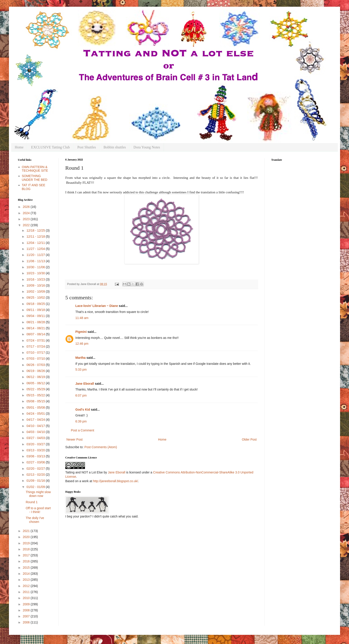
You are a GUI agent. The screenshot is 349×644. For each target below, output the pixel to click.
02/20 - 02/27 (36, 469)
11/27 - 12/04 (36, 249)
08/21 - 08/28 (36, 322)
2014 (27, 574)
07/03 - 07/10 (36, 359)
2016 (27, 561)
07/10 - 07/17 (36, 353)
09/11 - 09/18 (36, 310)
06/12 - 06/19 (36, 377)
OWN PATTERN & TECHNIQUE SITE (35, 169)
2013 (27, 580)
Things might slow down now (38, 494)
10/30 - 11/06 (36, 267)
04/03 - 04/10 (36, 432)
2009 (27, 604)
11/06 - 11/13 (36, 261)
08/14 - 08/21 (36, 328)
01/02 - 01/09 (36, 487)
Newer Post (74, 439)
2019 (27, 543)
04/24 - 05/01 (36, 414)
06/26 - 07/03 (36, 365)
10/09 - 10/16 (36, 285)
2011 (27, 592)
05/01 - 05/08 (36, 408)
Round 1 (32, 502)
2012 (27, 586)
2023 (27, 219)
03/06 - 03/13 (36, 456)
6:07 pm (81, 395)
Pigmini (81, 332)
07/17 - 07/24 (36, 346)
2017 (27, 555)
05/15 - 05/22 (36, 395)
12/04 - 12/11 (36, 243)
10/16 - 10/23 (36, 279)
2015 (27, 568)
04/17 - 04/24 (36, 420)
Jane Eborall (85, 384)
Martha (80, 358)
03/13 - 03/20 (36, 450)
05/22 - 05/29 (36, 389)
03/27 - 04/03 (36, 438)
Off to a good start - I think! (38, 510)
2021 (27, 531)
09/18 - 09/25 (36, 304)
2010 (27, 598)
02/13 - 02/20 (36, 475)
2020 (27, 537)
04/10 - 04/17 (36, 426)
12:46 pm (82, 344)
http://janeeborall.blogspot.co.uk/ (116, 481)
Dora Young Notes (147, 147)
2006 (27, 622)
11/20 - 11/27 (36, 255)
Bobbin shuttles (115, 147)
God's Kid (83, 410)
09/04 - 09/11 (36, 316)
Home (19, 147)
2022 (27, 225)
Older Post (249, 439)
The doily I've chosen (35, 520)
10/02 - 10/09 (36, 291)
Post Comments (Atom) (101, 447)
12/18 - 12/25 (36, 230)
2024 (27, 213)
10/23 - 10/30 (36, 273)
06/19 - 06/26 (36, 371)
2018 (27, 549)
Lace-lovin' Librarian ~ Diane (97, 306)
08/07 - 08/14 (36, 334)
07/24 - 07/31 (36, 340)
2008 (27, 610)
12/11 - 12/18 (36, 236)
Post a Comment (82, 430)
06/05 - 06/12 (36, 383)
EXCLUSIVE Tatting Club (50, 147)
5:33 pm (81, 370)
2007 (27, 616)
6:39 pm (81, 421)
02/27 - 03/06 (36, 462)
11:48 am (82, 318)
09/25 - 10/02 (36, 298)
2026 (27, 207)
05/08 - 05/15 (36, 401)
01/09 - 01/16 (36, 481)
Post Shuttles (87, 147)
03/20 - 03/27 (36, 444)
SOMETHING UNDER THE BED (35, 178)
